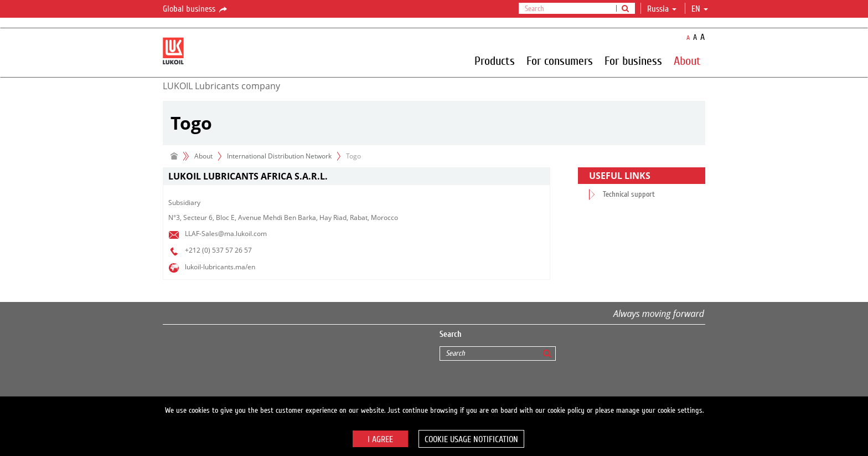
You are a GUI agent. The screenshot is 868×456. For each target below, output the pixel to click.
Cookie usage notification (471, 439)
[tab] (356, 176)
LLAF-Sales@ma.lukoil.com (226, 234)
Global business (196, 9)
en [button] (700, 9)
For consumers (560, 60)
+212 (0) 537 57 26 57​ (218, 250)
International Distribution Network (279, 156)
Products (495, 60)
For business (633, 60)
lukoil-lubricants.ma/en (220, 267)
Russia (662, 9)
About (687, 60)
